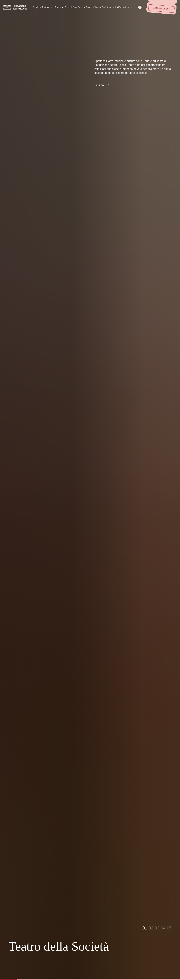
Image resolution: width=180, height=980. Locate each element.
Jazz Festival (79, 7)
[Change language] (140, 7)
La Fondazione (124, 7)
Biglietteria (108, 7)
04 (163, 928)
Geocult (68, 7)
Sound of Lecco (93, 7)
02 (151, 928)
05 (169, 928)
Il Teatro (59, 7)
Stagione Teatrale (43, 7)
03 (157, 928)
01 (145, 928)
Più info (102, 85)
